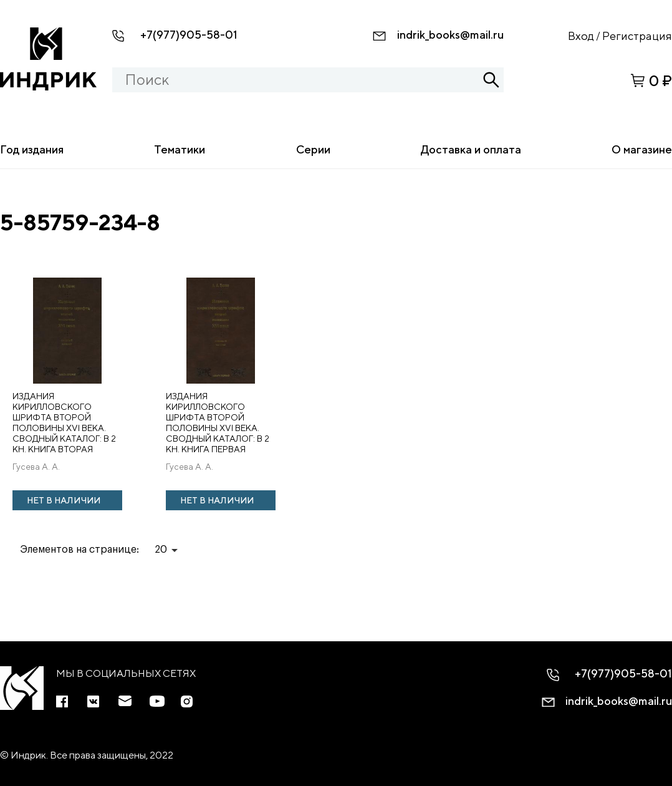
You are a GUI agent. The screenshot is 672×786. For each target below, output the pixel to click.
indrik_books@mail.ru (450, 35)
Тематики (180, 149)
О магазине (642, 149)
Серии (313, 149)
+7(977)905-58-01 (189, 35)
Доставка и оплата (471, 149)
